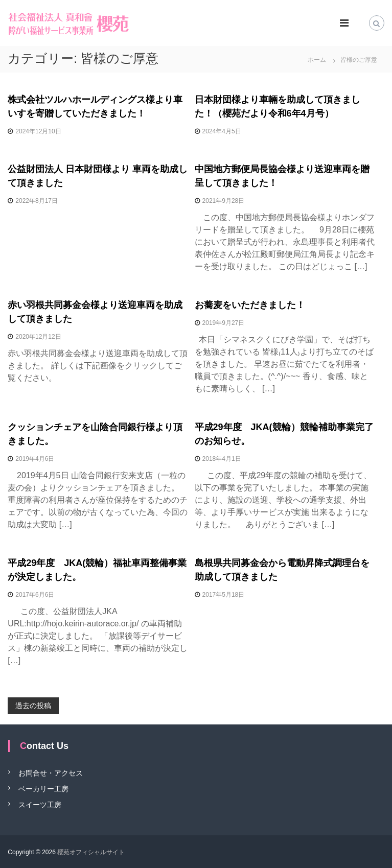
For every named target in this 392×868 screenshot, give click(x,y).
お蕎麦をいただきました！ (250, 305)
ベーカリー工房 (43, 788)
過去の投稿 (33, 706)
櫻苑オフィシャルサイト (91, 852)
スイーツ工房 (40, 804)
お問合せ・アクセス (51, 772)
